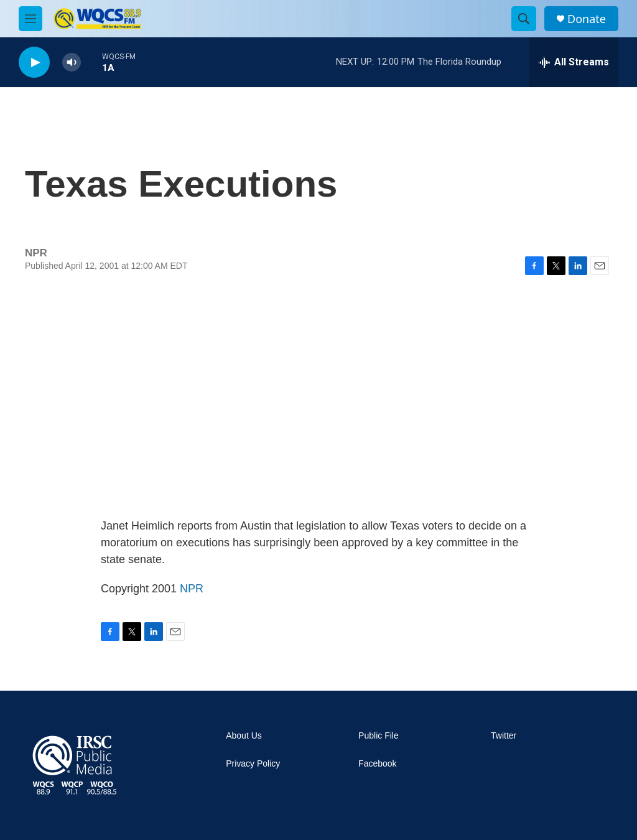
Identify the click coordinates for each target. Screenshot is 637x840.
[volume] (72, 63)
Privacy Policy (253, 764)
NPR (192, 589)
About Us (244, 736)
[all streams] (574, 62)
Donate (587, 19)
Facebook (377, 764)
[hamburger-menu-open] (30, 19)
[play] (34, 63)
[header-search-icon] (524, 19)
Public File (379, 736)
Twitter (504, 736)
